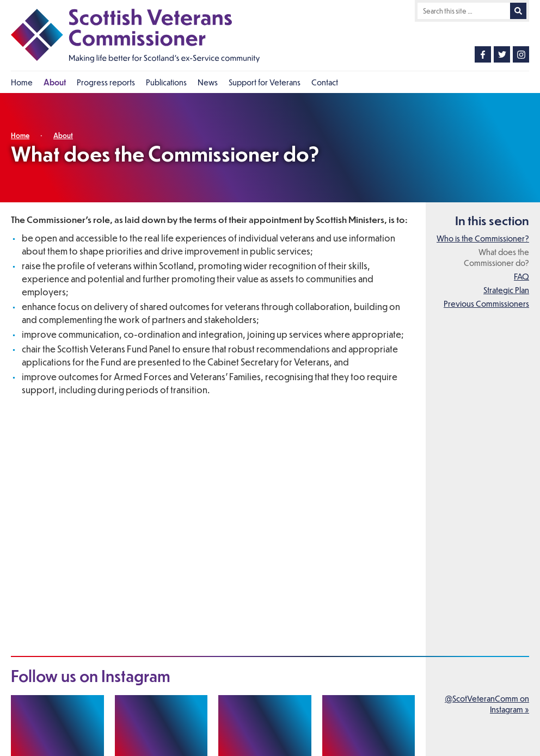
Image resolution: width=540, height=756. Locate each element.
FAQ (521, 276)
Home (20, 135)
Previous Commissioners (486, 303)
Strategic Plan (506, 290)
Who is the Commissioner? (483, 238)
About (63, 135)
